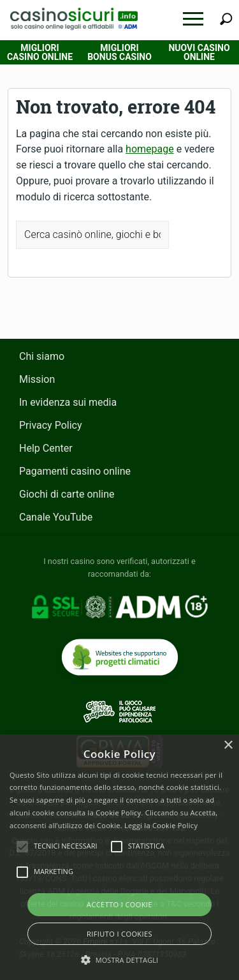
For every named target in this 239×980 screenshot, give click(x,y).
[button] (193, 19)
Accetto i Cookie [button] (119, 904)
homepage (150, 149)
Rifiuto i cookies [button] (119, 934)
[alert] (119, 857)
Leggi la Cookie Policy (161, 825)
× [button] (228, 746)
